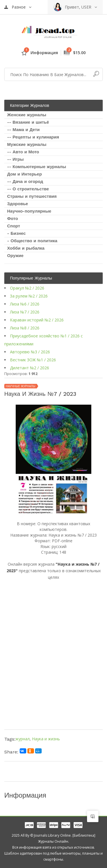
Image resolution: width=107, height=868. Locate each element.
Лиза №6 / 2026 (25, 304)
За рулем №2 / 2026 (29, 296)
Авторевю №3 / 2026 (30, 352)
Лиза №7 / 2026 (25, 312)
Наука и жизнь (46, 739)
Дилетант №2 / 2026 (30, 368)
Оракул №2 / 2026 (27, 288)
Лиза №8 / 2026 (25, 328)
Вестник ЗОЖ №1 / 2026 (33, 360)
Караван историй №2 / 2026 (37, 320)
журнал (23, 739)
